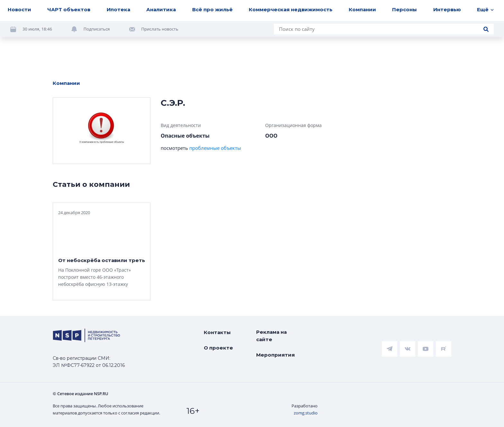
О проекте (218, 348)
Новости (19, 9)
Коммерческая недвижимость (291, 9)
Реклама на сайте (271, 336)
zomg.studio (306, 413)
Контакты (217, 332)
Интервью (447, 9)
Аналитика (161, 9)
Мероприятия (275, 355)
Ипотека (118, 9)
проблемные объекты (215, 148)
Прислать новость (160, 29)
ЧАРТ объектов (69, 9)
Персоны (405, 9)
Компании (362, 9)
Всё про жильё (212, 9)
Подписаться (97, 29)
